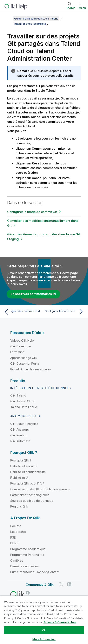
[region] (44, 620)
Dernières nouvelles (25, 566)
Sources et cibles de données (32, 501)
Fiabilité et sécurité (24, 466)
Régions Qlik (19, 506)
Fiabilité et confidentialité (28, 472)
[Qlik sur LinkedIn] (69, 584)
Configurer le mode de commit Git (32, 212)
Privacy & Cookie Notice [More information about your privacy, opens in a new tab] (60, 622)
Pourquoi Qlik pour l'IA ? (27, 483)
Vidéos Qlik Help (22, 340)
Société (16, 526)
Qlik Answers (20, 430)
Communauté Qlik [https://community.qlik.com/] (40, 584)
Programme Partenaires (27, 555)
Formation (17, 352)
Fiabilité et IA (19, 478)
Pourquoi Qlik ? (21, 460)
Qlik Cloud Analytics (24, 424)
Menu (82, 8)
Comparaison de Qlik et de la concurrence (40, 489)
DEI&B (14, 543)
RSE (13, 537)
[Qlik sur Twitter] (61, 584)
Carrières (17, 560)
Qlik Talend (18, 395)
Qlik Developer (21, 346)
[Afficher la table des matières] (8, 18)
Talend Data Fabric (24, 407)
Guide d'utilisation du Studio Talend (36, 18)
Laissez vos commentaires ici (33, 294)
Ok (44, 630)
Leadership (18, 532)
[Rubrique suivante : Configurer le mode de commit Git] (65, 312)
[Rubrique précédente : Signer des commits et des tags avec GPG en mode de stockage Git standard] (23, 312)
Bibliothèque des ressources (31, 369)
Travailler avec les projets (30, 24)
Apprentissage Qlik (24, 358)
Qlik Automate (20, 441)
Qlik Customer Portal (25, 364)
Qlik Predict (18, 435)
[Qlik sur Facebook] (28, 593)
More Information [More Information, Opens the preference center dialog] (44, 639)
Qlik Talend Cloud (23, 401)
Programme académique (28, 549)
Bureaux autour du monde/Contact (35, 572)
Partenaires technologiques (30, 495)
